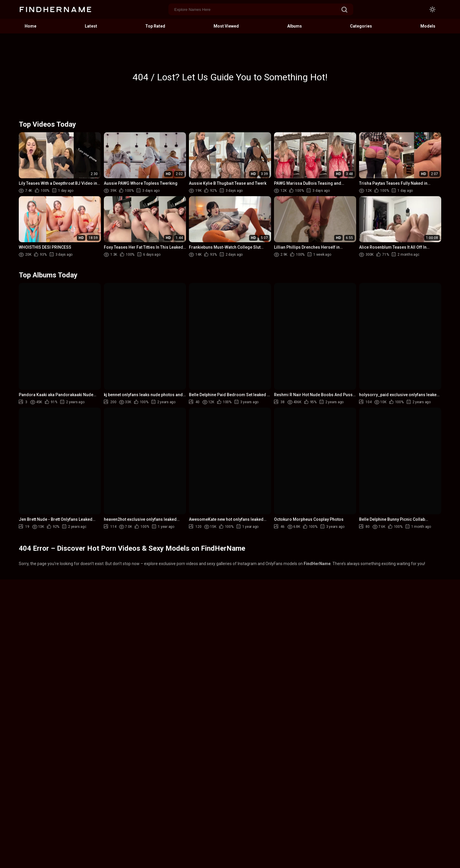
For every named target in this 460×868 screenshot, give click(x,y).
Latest (91, 26)
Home (31, 26)
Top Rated (155, 26)
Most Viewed (226, 26)
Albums (295, 26)
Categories (361, 26)
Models (428, 26)
